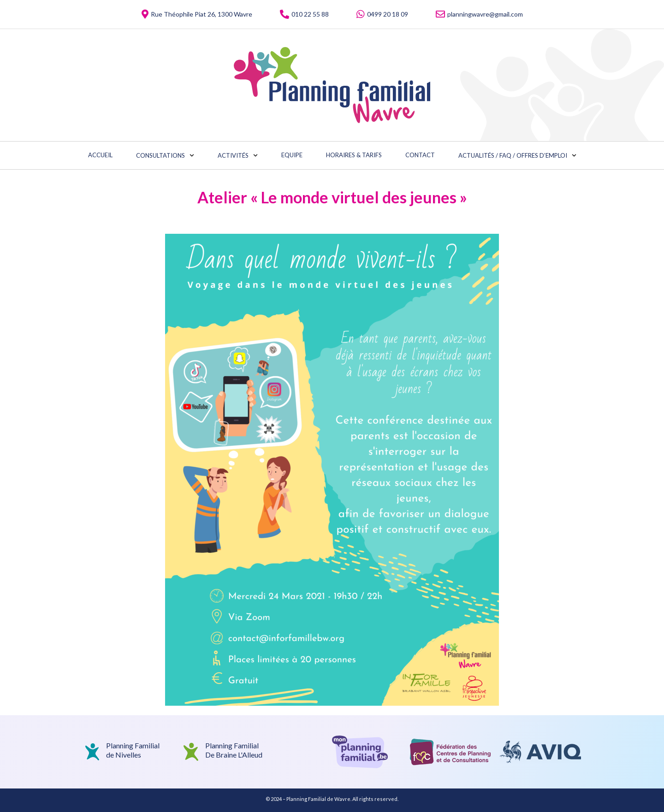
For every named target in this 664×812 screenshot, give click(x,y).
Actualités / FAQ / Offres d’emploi (517, 155)
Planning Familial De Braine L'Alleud (234, 750)
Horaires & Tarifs (354, 155)
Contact (420, 155)
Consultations (165, 155)
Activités (238, 155)
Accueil (100, 155)
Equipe (292, 155)
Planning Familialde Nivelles (133, 750)
